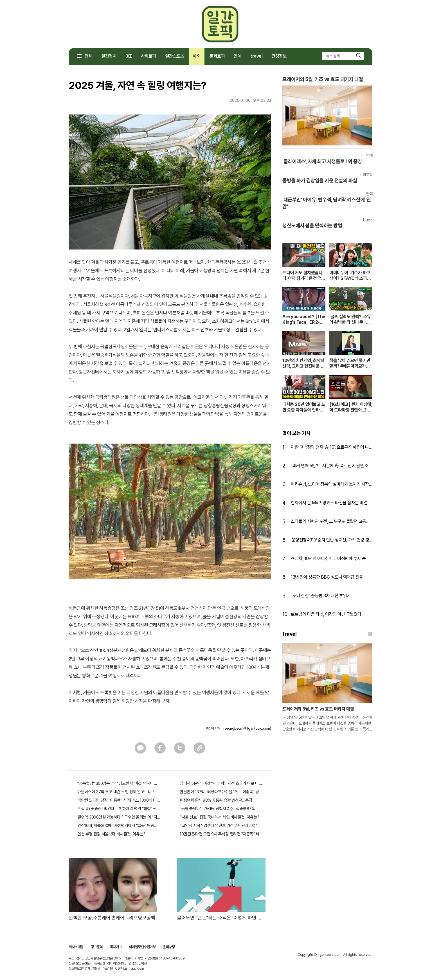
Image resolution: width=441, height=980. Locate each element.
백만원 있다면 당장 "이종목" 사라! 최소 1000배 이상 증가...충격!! (119, 800)
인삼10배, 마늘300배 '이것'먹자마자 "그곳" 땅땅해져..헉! (119, 826)
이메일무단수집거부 (142, 947)
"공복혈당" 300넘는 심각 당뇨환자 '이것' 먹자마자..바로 (119, 783)
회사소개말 (76, 947)
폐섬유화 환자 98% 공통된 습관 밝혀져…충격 (216, 800)
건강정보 (279, 56)
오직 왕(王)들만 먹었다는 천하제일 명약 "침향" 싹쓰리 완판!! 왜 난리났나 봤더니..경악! (119, 809)
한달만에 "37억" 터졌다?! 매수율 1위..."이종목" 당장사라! (221, 792)
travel (256, 56)
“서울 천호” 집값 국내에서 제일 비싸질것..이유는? (220, 817)
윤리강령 (169, 947)
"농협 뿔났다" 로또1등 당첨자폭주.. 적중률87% (217, 809)
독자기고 (116, 947)
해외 (197, 56)
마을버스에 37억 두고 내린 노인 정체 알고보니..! (116, 792)
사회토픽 (148, 56)
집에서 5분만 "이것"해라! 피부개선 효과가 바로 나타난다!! (221, 783)
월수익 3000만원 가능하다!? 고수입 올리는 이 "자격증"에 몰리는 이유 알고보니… (119, 817)
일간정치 (109, 56)
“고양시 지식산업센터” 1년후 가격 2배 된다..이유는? (221, 826)
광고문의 (97, 947)
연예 (238, 56)
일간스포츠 (175, 56)
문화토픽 (217, 56)
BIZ (129, 56)
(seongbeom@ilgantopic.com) (247, 729)
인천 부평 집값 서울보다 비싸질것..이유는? (111, 834)
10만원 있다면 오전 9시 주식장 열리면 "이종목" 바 (220, 834)
